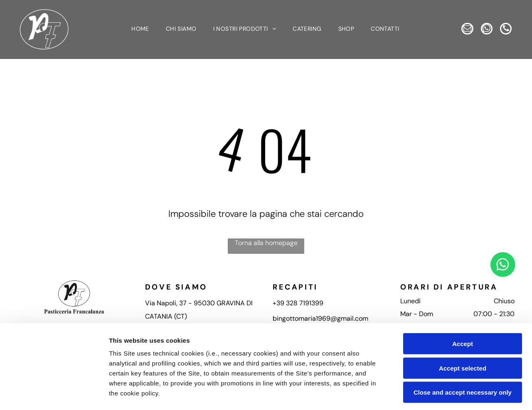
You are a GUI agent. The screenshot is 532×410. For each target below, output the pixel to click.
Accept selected (463, 306)
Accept (463, 281)
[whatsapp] (498, 21)
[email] (475, 21)
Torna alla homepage (266, 244)
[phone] (486, 39)
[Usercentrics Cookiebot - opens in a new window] (54, 394)
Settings (423, 394)
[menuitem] (140, 30)
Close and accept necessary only (463, 330)
